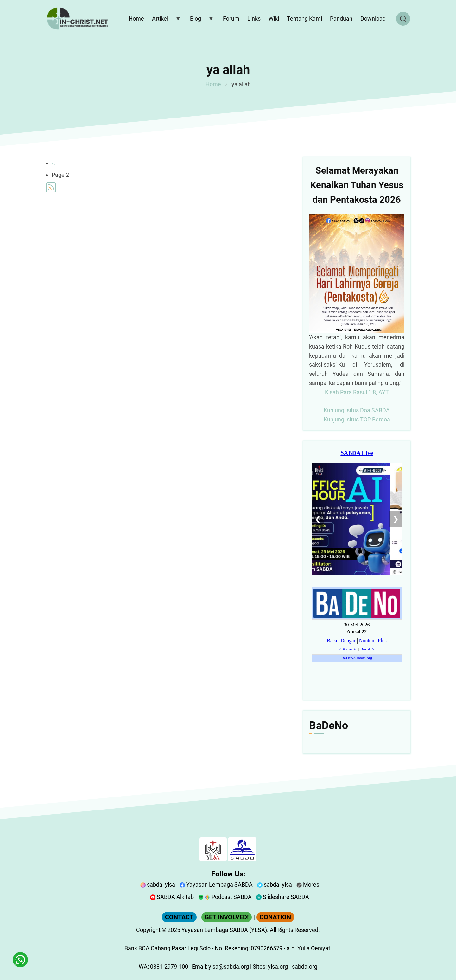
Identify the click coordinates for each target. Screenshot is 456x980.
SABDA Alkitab (172, 897)
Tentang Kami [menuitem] (304, 19)
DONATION (275, 917)
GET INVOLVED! (227, 917)
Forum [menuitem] (231, 19)
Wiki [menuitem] (274, 19)
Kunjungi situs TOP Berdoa (357, 419)
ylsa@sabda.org (229, 967)
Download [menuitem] (373, 19)
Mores (308, 884)
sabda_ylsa (158, 884)
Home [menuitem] (136, 19)
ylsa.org (278, 967)
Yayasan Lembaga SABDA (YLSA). (225, 930)
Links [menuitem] (254, 19)
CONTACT (179, 917)
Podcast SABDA (225, 897)
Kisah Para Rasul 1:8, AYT (357, 392)
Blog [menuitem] (200, 20)
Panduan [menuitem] (341, 19)
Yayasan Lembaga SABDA (216, 884)
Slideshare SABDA (283, 897)
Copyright (148, 930)
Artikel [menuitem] (165, 20)
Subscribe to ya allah (51, 187)
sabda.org (305, 967)
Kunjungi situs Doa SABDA (357, 410)
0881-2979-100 (169, 967)
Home (213, 84)
